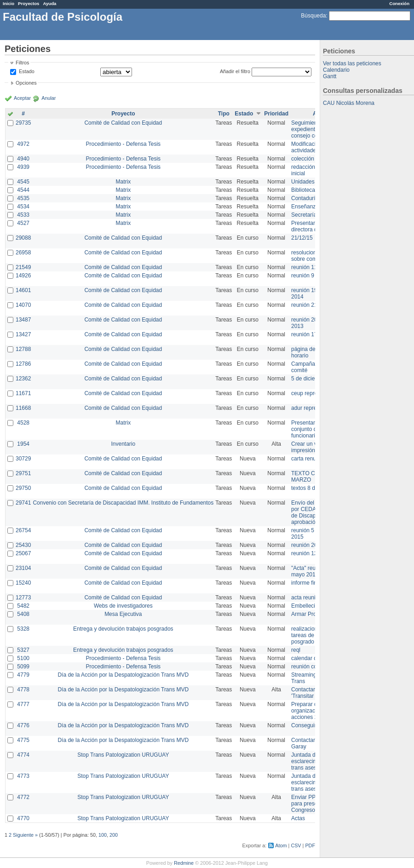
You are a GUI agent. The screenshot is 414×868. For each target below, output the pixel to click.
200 (114, 835)
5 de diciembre (309, 379)
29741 (23, 503)
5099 (23, 667)
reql (296, 650)
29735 (23, 123)
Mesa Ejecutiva (123, 614)
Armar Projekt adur (314, 614)
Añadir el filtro (235, 71)
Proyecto (123, 114)
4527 (23, 223)
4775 (23, 740)
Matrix (123, 182)
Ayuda (49, 3)
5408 (23, 614)
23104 (23, 568)
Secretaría (304, 215)
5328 (23, 629)
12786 (23, 364)
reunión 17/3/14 (310, 334)
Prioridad (276, 114)
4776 (23, 725)
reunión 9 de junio (313, 276)
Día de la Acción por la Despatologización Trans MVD (123, 675)
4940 (23, 159)
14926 (23, 276)
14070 (23, 305)
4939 (23, 167)
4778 (23, 690)
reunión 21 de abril (314, 305)
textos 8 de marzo (313, 488)
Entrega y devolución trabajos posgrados (123, 629)
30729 (23, 459)
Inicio (9, 3)
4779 (23, 675)
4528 (23, 423)
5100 (23, 658)
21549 (23, 267)
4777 (23, 704)
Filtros (22, 63)
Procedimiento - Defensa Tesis (124, 144)
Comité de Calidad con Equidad (123, 123)
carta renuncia (309, 459)
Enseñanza (305, 207)
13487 (23, 320)
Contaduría (305, 198)
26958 (23, 253)
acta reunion (306, 598)
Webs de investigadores (123, 606)
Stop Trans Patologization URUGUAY (123, 755)
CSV (296, 845)
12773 (23, 598)
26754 (23, 530)
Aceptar (22, 98)
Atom (281, 845)
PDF (310, 845)
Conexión (399, 3)
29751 (23, 473)
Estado (27, 71)
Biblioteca (303, 190)
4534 (23, 207)
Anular (49, 98)
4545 (23, 182)
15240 (23, 583)
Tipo (224, 114)
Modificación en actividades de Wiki (315, 147)
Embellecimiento (311, 606)
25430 (23, 545)
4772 (23, 797)
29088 (23, 238)
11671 (23, 393)
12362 (23, 379)
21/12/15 (302, 238)
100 (103, 835)
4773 (23, 776)
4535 (23, 198)
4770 (23, 818)
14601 (23, 290)
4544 (23, 190)
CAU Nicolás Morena (349, 103)
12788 (23, 349)
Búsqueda (313, 16)
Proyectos (29, 3)
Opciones (26, 83)
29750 (23, 488)
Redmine (184, 863)
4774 (23, 755)
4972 (23, 144)
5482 (23, 606)
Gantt (330, 76)
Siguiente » (25, 835)
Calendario (336, 70)
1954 (23, 444)
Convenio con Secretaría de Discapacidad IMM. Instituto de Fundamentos (123, 503)
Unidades (303, 182)
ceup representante (315, 393)
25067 (23, 553)
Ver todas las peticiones (352, 63)
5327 (23, 650)
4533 (23, 215)
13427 (23, 334)
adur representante (314, 408)
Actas (298, 818)
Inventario (123, 444)
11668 (23, 408)
